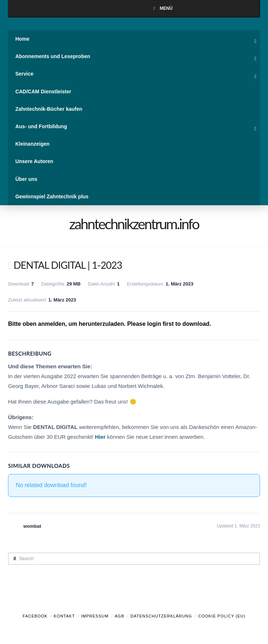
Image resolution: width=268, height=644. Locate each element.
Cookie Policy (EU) (222, 616)
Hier (100, 437)
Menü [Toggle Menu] (162, 8)
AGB (119, 616)
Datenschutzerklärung (161, 616)
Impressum (95, 616)
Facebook (35, 616)
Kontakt (64, 616)
